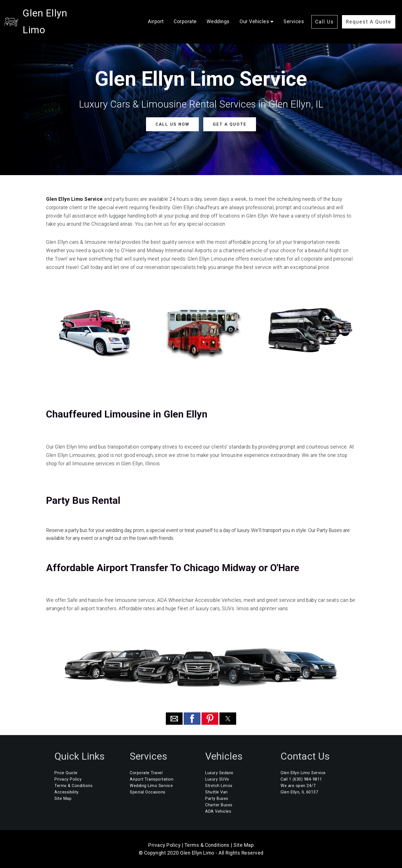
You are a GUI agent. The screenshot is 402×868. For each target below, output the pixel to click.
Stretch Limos (219, 785)
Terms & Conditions (73, 785)
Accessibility (67, 792)
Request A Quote (369, 13)
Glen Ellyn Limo (58, 13)
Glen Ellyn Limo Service (303, 773)
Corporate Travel (146, 773)
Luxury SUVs (217, 779)
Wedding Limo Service (151, 785)
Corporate (185, 13)
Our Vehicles (254, 13)
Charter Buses (219, 805)
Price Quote (66, 773)
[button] (174, 719)
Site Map (63, 798)
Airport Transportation (152, 779)
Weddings (218, 13)
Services (294, 13)
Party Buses (217, 798)
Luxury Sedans (219, 773)
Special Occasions (148, 792)
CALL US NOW (173, 124)
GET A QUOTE (229, 124)
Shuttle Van (216, 792)
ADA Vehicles (218, 811)
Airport (156, 13)
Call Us (325, 13)
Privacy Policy (68, 779)
